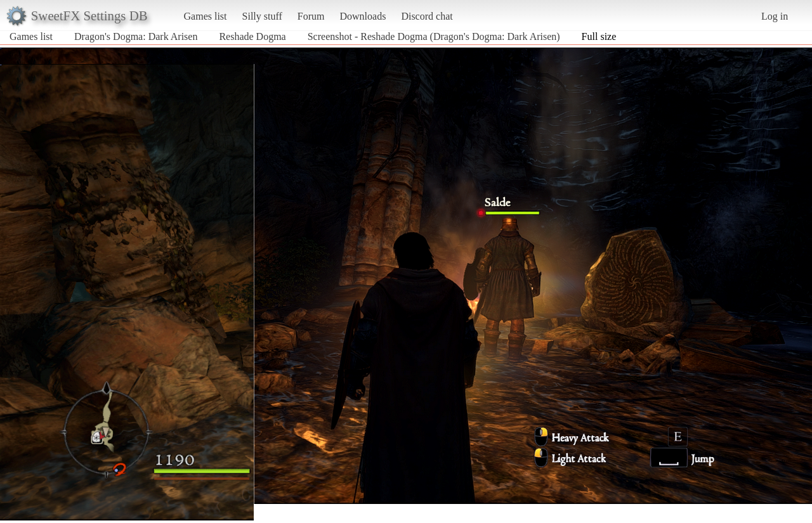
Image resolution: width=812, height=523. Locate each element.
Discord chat (427, 16)
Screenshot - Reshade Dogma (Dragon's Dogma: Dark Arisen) (434, 36)
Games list (206, 16)
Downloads (363, 16)
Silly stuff (262, 16)
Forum (311, 16)
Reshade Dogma (252, 36)
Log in (775, 16)
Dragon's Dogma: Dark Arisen (136, 36)
